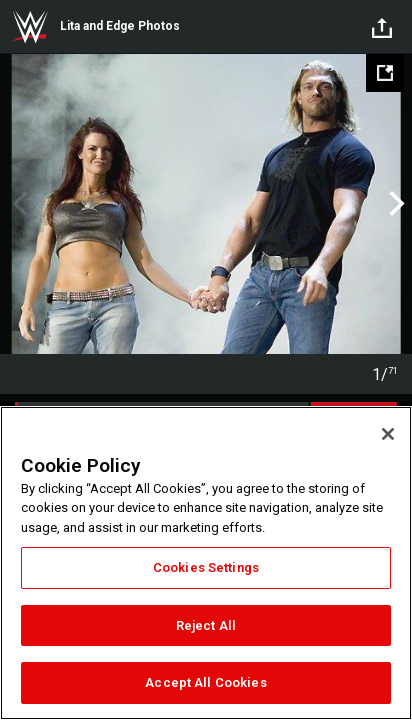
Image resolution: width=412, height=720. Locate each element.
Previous (17, 204)
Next (394, 204)
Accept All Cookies (205, 682)
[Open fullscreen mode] (385, 73)
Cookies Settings (206, 567)
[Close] (388, 434)
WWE (30, 27)
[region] (206, 563)
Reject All (206, 625)
